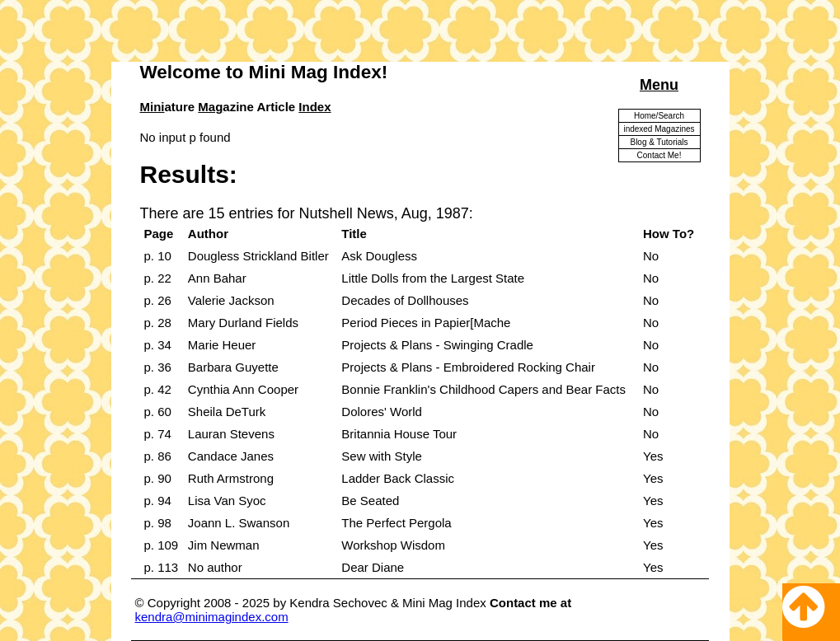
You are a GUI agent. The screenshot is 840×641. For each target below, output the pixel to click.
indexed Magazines (659, 129)
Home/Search (659, 116)
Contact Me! (659, 155)
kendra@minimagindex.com (212, 617)
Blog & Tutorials (659, 142)
